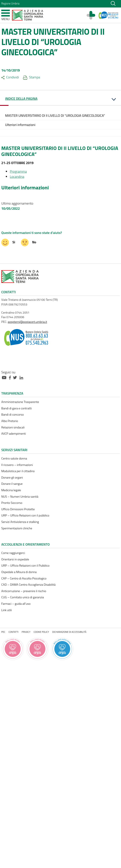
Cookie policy (41, 632)
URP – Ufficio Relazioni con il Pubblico (25, 566)
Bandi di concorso (12, 415)
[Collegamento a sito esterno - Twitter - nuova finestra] (16, 377)
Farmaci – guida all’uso (16, 604)
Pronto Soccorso (12, 503)
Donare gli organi (12, 477)
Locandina (17, 177)
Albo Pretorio (10, 421)
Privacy (26, 632)
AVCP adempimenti (14, 434)
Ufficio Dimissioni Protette (18, 509)
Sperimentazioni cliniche (17, 528)
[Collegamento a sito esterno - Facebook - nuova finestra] (11, 377)
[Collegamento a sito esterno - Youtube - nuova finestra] (5, 377)
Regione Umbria (10, 3)
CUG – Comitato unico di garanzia (23, 597)
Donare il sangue (12, 484)
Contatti (14, 632)
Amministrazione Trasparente (20, 402)
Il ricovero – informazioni (17, 465)
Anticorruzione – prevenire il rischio (24, 591)
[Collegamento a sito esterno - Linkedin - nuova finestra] (22, 377)
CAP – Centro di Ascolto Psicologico (24, 578)
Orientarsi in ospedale (15, 559)
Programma (18, 171)
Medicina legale (11, 490)
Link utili (7, 610)
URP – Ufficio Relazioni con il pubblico (25, 515)
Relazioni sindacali (13, 427)
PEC (3, 632)
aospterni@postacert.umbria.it (27, 322)
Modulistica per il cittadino (18, 471)
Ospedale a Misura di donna (19, 572)
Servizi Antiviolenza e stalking (20, 522)
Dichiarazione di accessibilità (69, 632)
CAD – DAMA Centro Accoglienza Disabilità (28, 585)
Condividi (10, 77)
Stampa (32, 77)
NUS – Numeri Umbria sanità (20, 497)
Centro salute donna (14, 458)
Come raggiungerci (13, 553)
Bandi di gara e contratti (17, 408)
